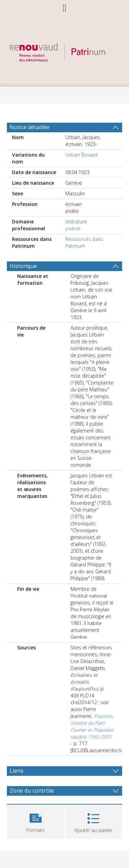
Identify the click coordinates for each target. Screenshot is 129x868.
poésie (73, 228)
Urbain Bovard (81, 155)
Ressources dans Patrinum (84, 242)
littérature (76, 222)
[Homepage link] (65, 51)
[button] (36, 821)
